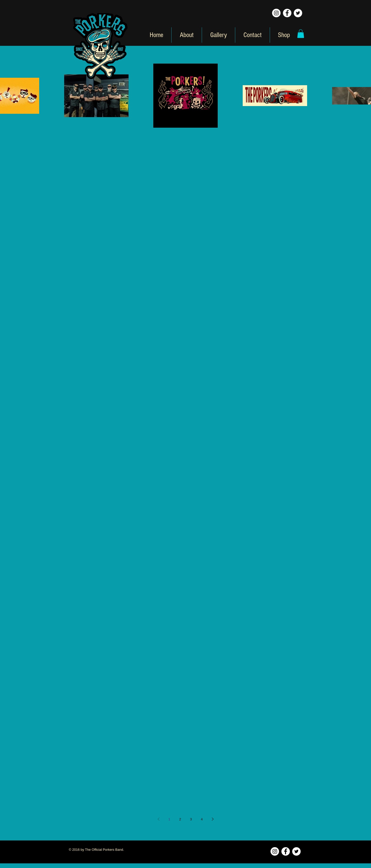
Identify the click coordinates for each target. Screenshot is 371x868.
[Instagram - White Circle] (276, 13)
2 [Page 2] (180, 819)
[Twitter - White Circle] (298, 13)
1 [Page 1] (169, 819)
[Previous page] (158, 819)
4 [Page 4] (202, 819)
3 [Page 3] (191, 819)
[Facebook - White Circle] (287, 13)
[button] (301, 34)
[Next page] (213, 819)
